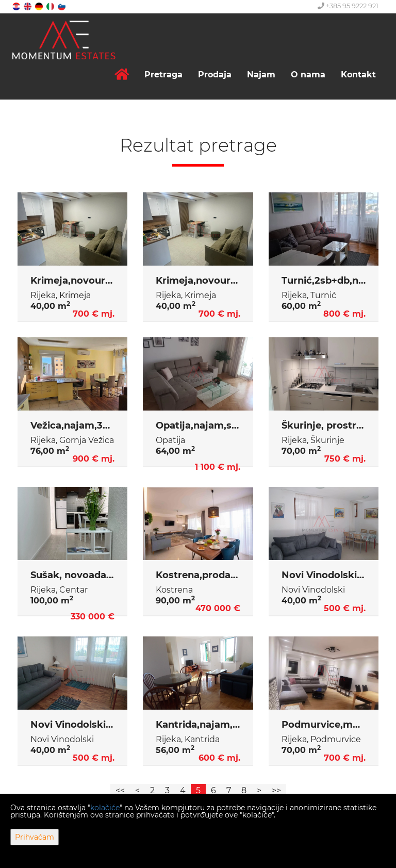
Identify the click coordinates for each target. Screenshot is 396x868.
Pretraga (163, 75)
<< (120, 790)
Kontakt (358, 75)
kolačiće (105, 808)
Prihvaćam (35, 837)
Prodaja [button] (215, 75)
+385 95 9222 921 (348, 6)
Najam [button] (261, 75)
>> (276, 790)
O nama (308, 75)
